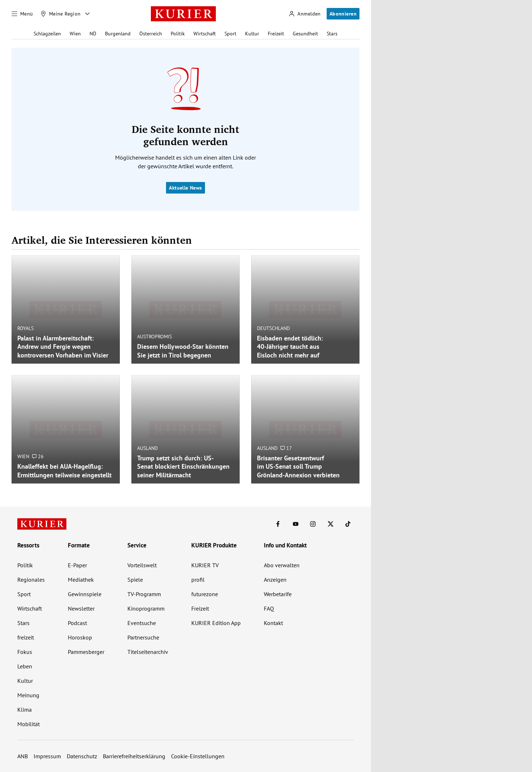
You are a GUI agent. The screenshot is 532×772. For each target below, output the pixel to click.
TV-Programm (144, 594)
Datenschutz (82, 756)
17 (286, 448)
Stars (332, 34)
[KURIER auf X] (331, 524)
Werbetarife (278, 594)
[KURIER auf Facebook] (278, 524)
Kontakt (273, 623)
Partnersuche (143, 637)
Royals (25, 328)
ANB (23, 756)
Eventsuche (142, 623)
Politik (178, 34)
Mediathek (81, 580)
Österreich (151, 34)
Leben (25, 666)
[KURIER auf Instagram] (313, 524)
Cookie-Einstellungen (198, 756)
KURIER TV (205, 565)
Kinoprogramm (146, 608)
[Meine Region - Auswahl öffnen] (87, 14)
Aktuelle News (185, 188)
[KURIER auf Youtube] (296, 524)
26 (38, 456)
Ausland (147, 448)
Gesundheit (305, 34)
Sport (230, 34)
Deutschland (273, 328)
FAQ (269, 608)
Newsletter (81, 608)
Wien (75, 34)
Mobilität (29, 724)
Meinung (28, 695)
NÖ (93, 34)
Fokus (25, 652)
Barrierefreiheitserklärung (134, 756)
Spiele (135, 580)
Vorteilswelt (142, 565)
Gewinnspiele (85, 594)
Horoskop (80, 637)
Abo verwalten (282, 565)
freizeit (26, 637)
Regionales (31, 580)
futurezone (205, 594)
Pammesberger (86, 652)
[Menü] (22, 14)
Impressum (47, 756)
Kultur (252, 34)
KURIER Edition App (216, 623)
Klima (25, 710)
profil (198, 580)
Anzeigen (275, 580)
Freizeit (276, 34)
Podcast (77, 623)
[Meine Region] (61, 14)
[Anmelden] (305, 14)
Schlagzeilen (47, 34)
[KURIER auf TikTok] (348, 524)
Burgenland (118, 34)
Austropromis (154, 337)
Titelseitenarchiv (148, 652)
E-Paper (77, 565)
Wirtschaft (205, 34)
